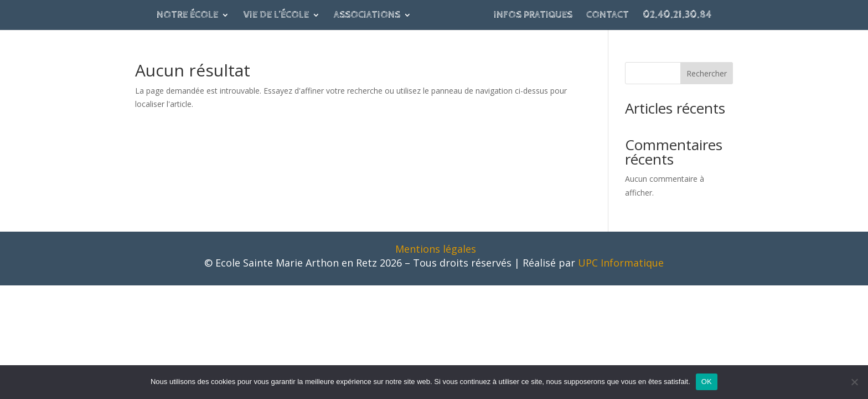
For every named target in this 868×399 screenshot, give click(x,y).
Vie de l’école (276, 16)
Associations (367, 16)
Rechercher (707, 73)
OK (707, 382)
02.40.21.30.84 (677, 16)
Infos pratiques (533, 16)
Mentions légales (436, 249)
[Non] (854, 382)
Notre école (187, 16)
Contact (608, 16)
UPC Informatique (621, 263)
